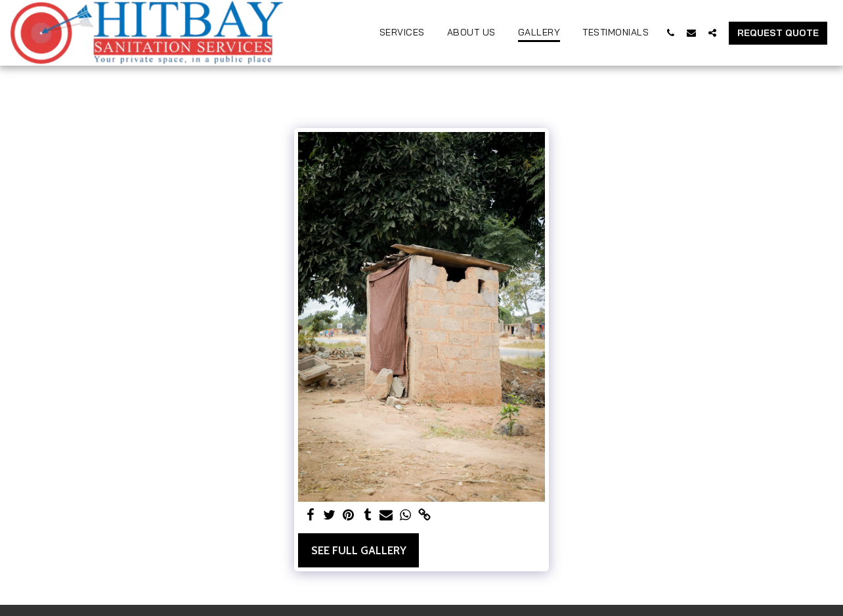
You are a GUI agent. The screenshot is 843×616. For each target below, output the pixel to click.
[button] (670, 33)
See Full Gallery (359, 550)
